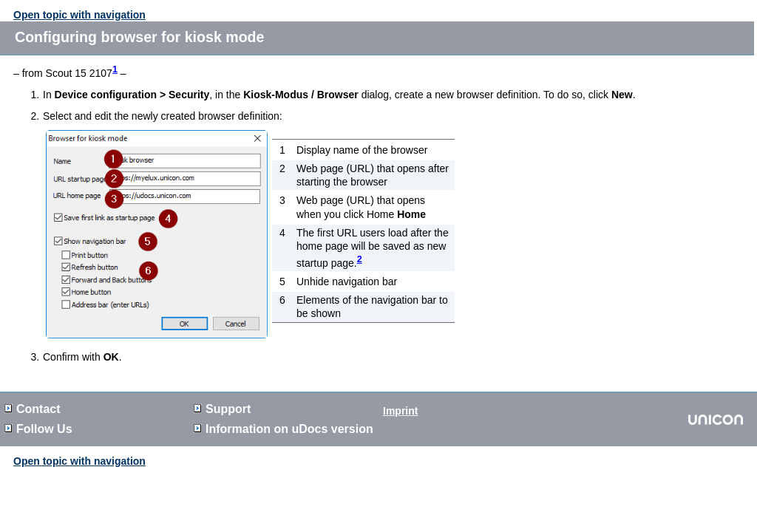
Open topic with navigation (79, 15)
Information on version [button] (284, 429)
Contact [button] (33, 409)
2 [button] (360, 259)
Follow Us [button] (38, 429)
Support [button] (222, 409)
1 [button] (115, 69)
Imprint (400, 411)
